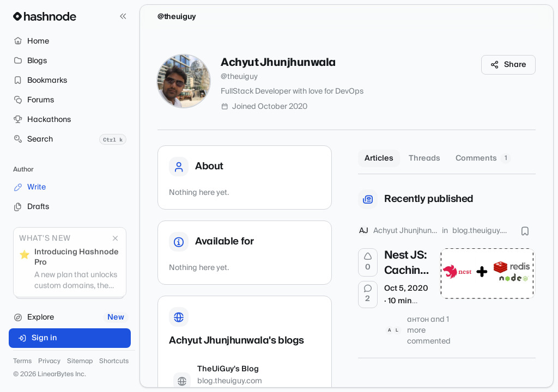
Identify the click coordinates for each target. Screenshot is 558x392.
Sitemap (80, 362)
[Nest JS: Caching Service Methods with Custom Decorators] (488, 273)
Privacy (49, 362)
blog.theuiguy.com (481, 231)
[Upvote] (368, 262)
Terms (22, 362)
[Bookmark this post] (525, 231)
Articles (379, 158)
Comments (483, 158)
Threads (424, 158)
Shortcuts (114, 362)
